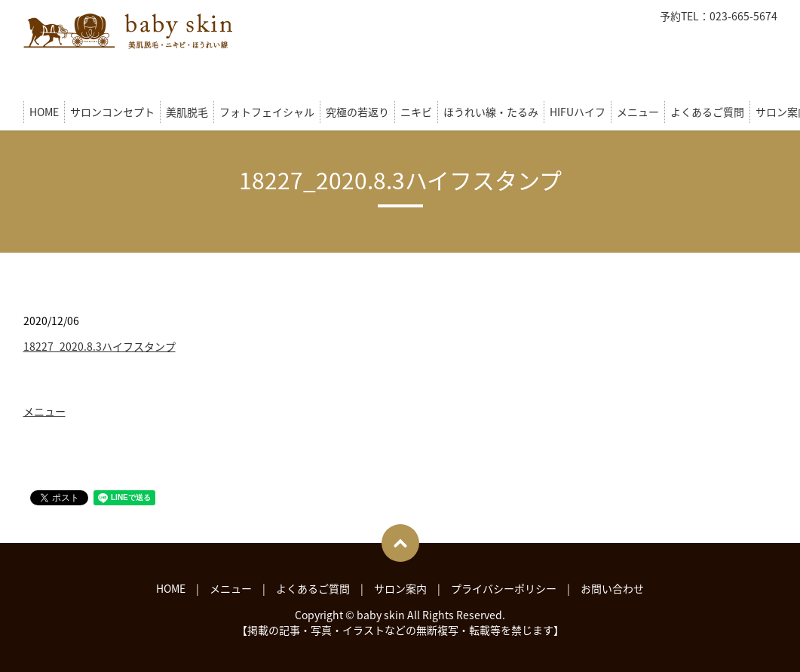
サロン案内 (400, 588)
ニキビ (416, 112)
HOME (44, 112)
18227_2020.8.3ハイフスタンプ (100, 346)
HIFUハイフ (578, 112)
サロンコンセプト (112, 112)
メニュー (638, 112)
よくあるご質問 (707, 112)
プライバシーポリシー (504, 588)
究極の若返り (357, 112)
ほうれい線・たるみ (491, 112)
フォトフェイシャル (267, 112)
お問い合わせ (612, 588)
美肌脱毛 (187, 112)
